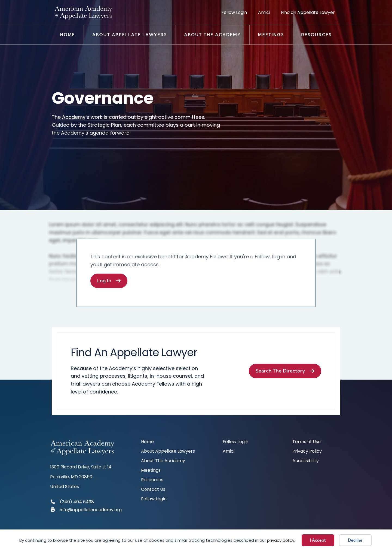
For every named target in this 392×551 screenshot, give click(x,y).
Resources (317, 35)
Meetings (271, 35)
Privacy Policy (307, 452)
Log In (104, 281)
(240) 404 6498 (77, 502)
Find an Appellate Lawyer (308, 12)
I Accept (318, 540)
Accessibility (306, 461)
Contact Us (153, 490)
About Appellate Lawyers (130, 35)
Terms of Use (307, 442)
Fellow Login (234, 12)
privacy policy (281, 540)
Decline (355, 540)
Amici (264, 12)
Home (68, 35)
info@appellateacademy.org (91, 510)
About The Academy (212, 35)
